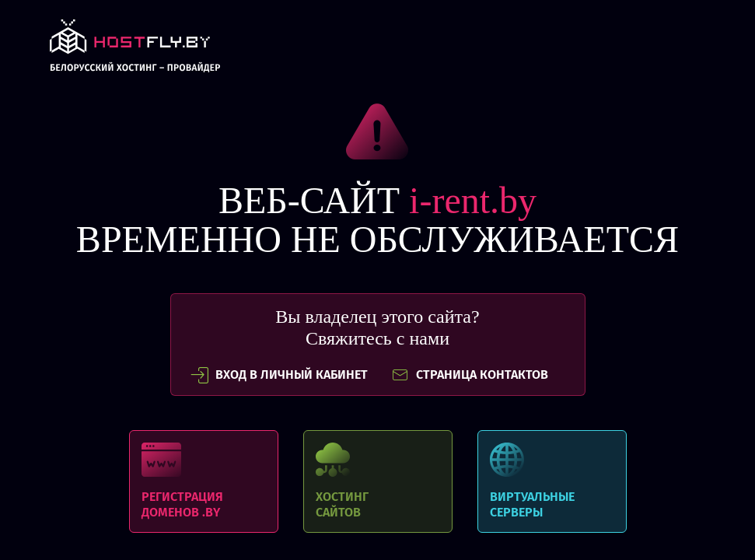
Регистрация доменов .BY (204, 481)
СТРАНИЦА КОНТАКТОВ (470, 375)
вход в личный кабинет (279, 375)
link (135, 50)
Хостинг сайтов (378, 481)
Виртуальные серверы (552, 481)
